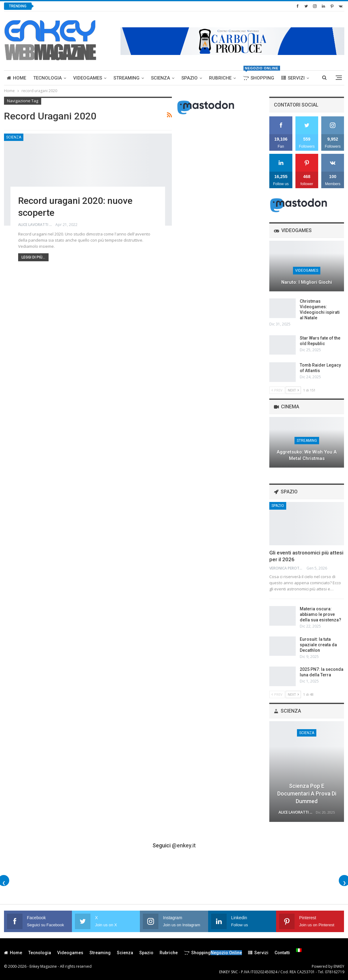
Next (293, 390)
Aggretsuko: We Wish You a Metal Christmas (307, 455)
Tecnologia (47, 78)
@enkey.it (184, 845)
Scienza (160, 78)
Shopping (260, 76)
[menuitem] (299, 950)
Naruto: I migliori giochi (307, 282)
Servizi (293, 78)
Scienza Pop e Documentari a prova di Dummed (307, 793)
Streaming (127, 78)
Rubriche (220, 78)
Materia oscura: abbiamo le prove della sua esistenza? (320, 614)
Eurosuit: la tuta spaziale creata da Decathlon (318, 645)
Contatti (282, 953)
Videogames (88, 78)
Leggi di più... (33, 257)
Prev (277, 390)
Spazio (190, 78)
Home (16, 78)
